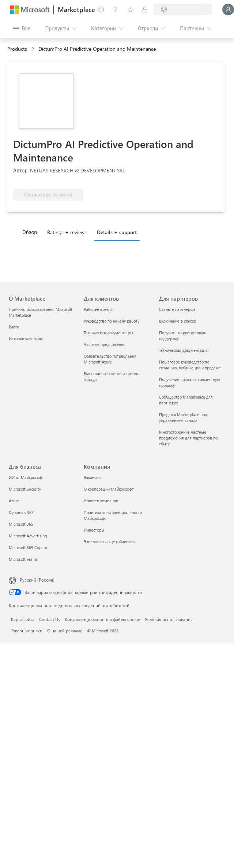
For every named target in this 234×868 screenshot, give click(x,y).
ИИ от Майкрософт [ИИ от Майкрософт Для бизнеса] (26, 477)
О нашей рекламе (65, 631)
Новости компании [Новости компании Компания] (101, 501)
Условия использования (169, 619)
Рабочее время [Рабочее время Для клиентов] (98, 309)
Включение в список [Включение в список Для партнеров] (178, 321)
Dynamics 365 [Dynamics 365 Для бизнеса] (21, 512)
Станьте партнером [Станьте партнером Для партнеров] (177, 309)
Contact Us (50, 619)
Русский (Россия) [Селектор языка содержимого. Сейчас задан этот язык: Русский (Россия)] (37, 580)
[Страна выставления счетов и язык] (183, 9)
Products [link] (17, 49)
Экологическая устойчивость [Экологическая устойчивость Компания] (110, 542)
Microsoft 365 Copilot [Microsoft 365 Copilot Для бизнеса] (28, 547)
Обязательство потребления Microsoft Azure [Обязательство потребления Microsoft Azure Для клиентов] (110, 359)
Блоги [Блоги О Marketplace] (14, 327)
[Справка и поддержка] (116, 9)
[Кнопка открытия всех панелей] (22, 28)
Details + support (117, 232)
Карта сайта (23, 619)
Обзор (30, 232)
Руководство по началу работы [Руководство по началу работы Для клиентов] (112, 321)
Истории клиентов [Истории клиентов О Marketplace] (25, 338)
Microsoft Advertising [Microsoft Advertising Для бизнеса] (28, 536)
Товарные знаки (27, 631)
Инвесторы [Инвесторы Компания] (94, 530)
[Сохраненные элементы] (130, 9)
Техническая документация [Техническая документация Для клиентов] (109, 333)
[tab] (31, 232)
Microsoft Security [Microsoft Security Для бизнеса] (25, 489)
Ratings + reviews (67, 232)
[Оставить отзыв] (101, 9)
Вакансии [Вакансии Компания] (92, 477)
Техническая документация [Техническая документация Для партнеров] (184, 350)
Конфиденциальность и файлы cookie (102, 619)
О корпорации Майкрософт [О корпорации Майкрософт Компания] (109, 489)
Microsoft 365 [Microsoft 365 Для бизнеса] (21, 524)
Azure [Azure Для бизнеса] (14, 501)
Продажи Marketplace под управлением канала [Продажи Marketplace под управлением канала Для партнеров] (183, 417)
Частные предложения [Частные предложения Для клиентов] (105, 344)
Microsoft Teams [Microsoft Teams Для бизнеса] (23, 559)
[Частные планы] (145, 9)
